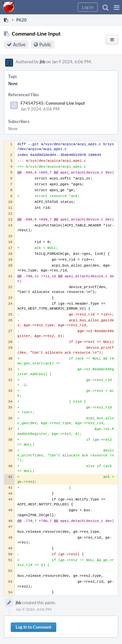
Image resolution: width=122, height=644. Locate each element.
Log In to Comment (34, 627)
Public (45, 45)
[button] (117, 7)
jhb (42, 62)
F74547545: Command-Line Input (53, 103)
